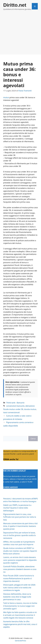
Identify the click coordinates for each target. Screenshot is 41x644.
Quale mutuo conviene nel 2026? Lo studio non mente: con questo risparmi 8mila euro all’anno (20, 551)
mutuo (6, 97)
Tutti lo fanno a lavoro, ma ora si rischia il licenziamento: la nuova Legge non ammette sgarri (20, 606)
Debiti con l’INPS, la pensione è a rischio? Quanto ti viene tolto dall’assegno (17, 508)
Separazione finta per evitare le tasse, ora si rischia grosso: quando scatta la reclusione (19, 535)
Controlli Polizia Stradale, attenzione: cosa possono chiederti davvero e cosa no (20, 569)
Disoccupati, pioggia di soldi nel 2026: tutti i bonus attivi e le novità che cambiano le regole (19, 587)
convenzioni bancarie (15, 406)
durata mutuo (30, 409)
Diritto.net (15, 5)
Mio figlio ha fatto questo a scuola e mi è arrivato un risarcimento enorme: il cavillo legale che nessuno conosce (20, 615)
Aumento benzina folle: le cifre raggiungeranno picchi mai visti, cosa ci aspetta (20, 624)
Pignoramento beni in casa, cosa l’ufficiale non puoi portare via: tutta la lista (20, 517)
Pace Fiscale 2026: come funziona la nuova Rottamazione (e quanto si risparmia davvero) (19, 578)
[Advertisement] (20, 34)
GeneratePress (20, 641)
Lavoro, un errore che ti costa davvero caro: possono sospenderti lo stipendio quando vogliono (20, 560)
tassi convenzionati (11, 412)
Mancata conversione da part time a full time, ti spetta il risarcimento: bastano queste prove (20, 526)
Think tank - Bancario (15, 403)
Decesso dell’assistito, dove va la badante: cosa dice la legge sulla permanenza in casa (17, 597)
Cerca (33, 439)
